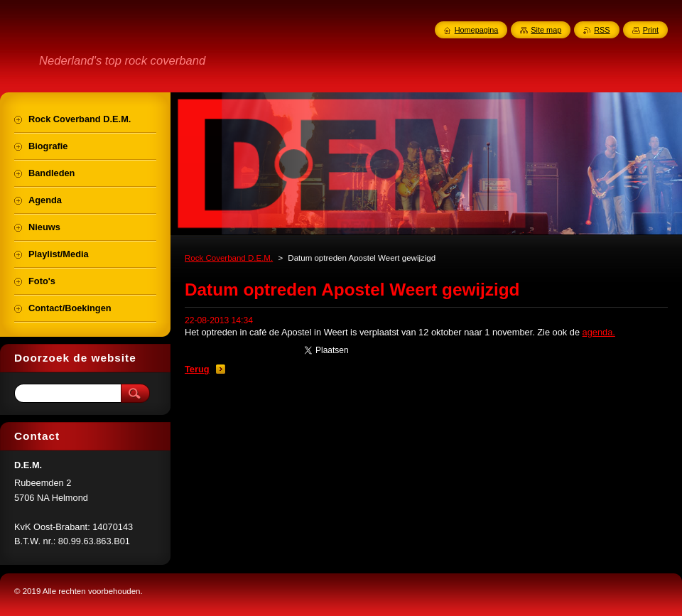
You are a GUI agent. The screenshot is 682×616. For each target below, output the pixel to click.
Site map (546, 30)
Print (651, 30)
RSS (602, 30)
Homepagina (477, 30)
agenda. (599, 332)
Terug (197, 369)
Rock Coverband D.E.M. (229, 258)
